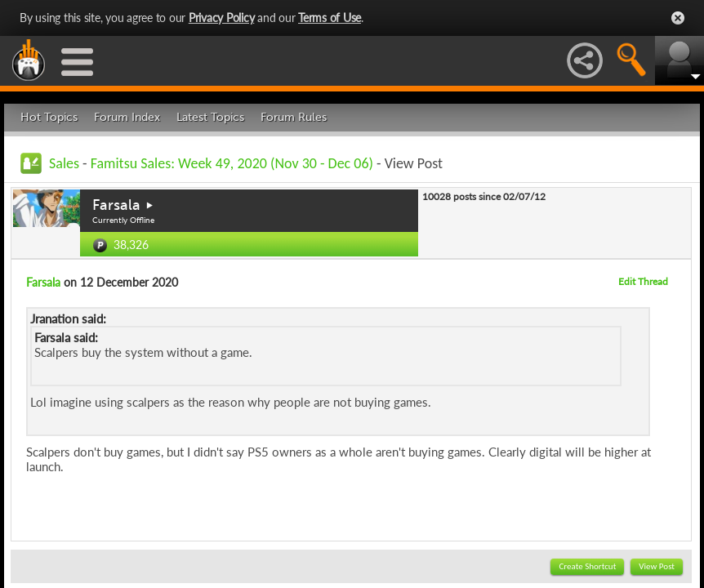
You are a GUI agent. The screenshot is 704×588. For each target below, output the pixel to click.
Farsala (116, 205)
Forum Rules (294, 117)
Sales (64, 163)
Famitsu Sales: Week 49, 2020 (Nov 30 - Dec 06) (232, 163)
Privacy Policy (222, 18)
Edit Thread (643, 281)
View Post (657, 566)
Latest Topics (210, 117)
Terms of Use (330, 18)
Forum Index (127, 117)
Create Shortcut (587, 566)
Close (678, 18)
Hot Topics (49, 117)
